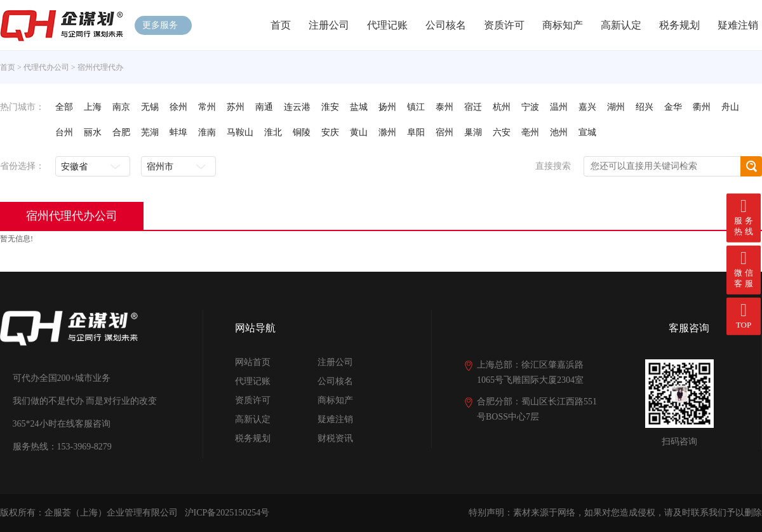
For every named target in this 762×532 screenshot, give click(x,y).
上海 (93, 107)
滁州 (387, 132)
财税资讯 (335, 438)
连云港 (297, 107)
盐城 (359, 107)
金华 (673, 107)
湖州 (616, 107)
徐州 (178, 107)
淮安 (330, 107)
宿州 (444, 132)
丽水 (93, 132)
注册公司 (329, 25)
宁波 (530, 107)
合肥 (121, 132)
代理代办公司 (46, 67)
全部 (64, 107)
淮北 (273, 132)
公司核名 (446, 25)
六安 (502, 132)
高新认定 (621, 25)
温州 (559, 107)
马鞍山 (240, 132)
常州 (207, 107)
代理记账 (387, 25)
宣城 (587, 132)
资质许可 (504, 25)
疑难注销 (738, 25)
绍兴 (645, 107)
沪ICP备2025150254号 (227, 513)
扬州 (387, 107)
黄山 (359, 132)
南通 (264, 107)
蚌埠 (178, 132)
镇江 (416, 107)
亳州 (530, 132)
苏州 (236, 107)
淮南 (207, 132)
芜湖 (150, 132)
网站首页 (253, 362)
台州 (64, 132)
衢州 (702, 107)
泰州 (444, 107)
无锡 (150, 107)
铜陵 (302, 132)
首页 (281, 25)
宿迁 (473, 107)
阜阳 (416, 132)
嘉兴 (587, 107)
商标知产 (563, 25)
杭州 (502, 107)
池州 (559, 132)
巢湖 (473, 132)
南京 (121, 107)
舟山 (730, 107)
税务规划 (679, 25)
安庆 (330, 132)
